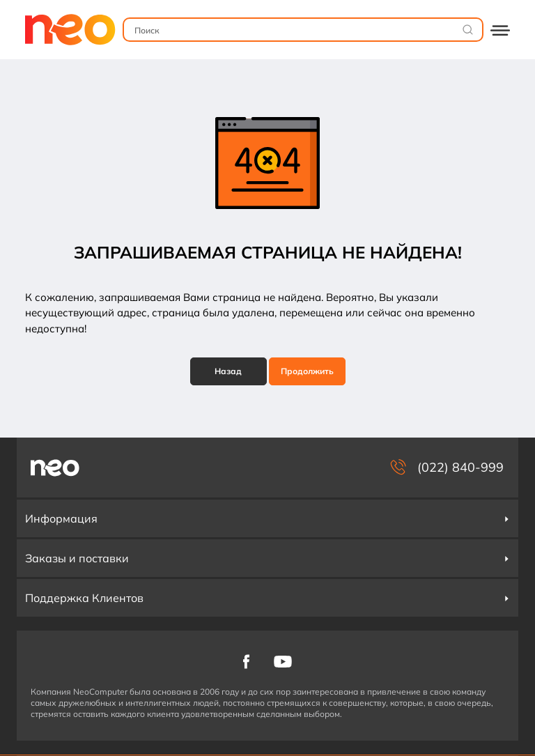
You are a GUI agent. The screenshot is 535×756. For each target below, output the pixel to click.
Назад (228, 371)
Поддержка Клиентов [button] (267, 598)
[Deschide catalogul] (500, 30)
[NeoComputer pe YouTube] (283, 660)
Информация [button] (267, 518)
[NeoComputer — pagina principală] (55, 468)
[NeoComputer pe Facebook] (246, 660)
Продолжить (307, 371)
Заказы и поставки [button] (267, 558)
